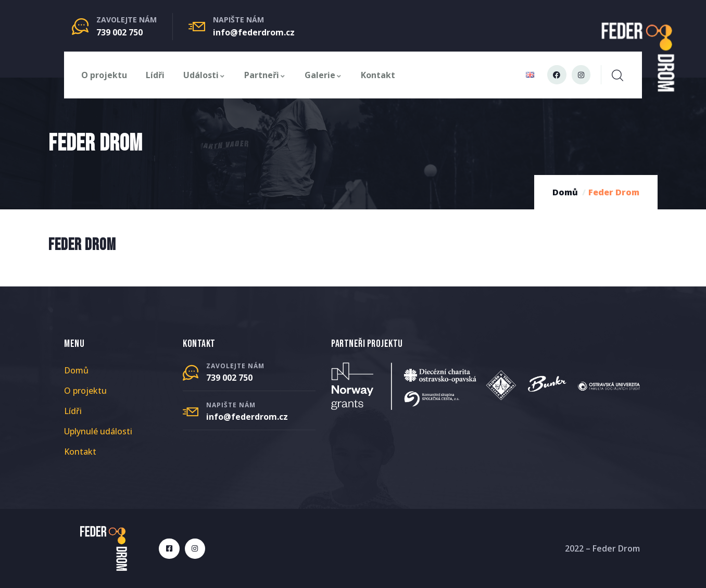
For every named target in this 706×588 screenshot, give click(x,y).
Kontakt (378, 75)
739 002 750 (119, 32)
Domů (565, 192)
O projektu (104, 75)
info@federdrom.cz (254, 32)
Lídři (155, 75)
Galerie (323, 75)
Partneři (265, 75)
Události (204, 75)
